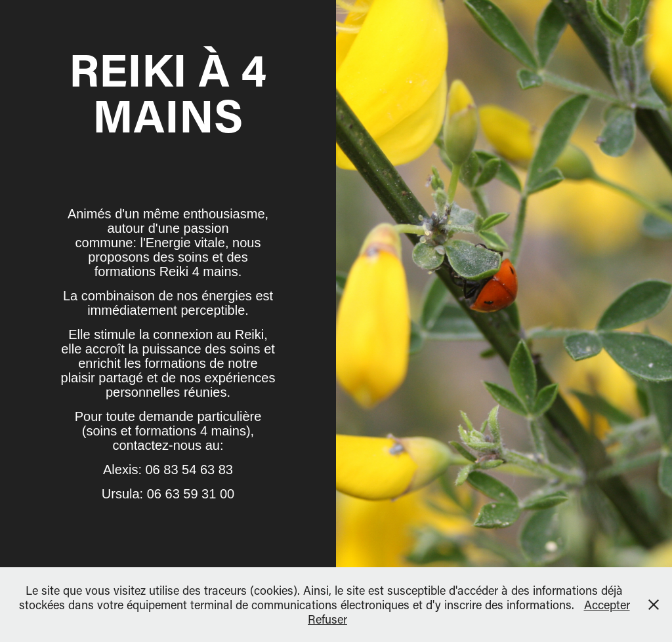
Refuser (327, 619)
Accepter (607, 605)
